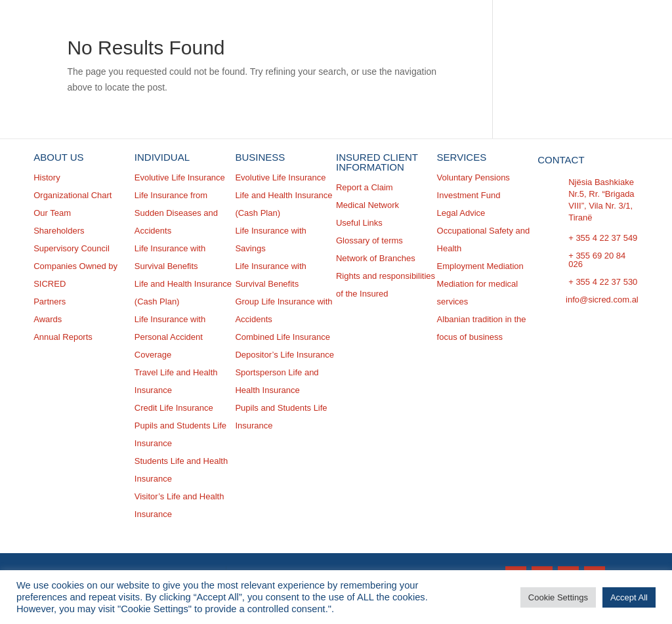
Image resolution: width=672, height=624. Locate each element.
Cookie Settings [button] (558, 597)
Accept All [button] (629, 597)
